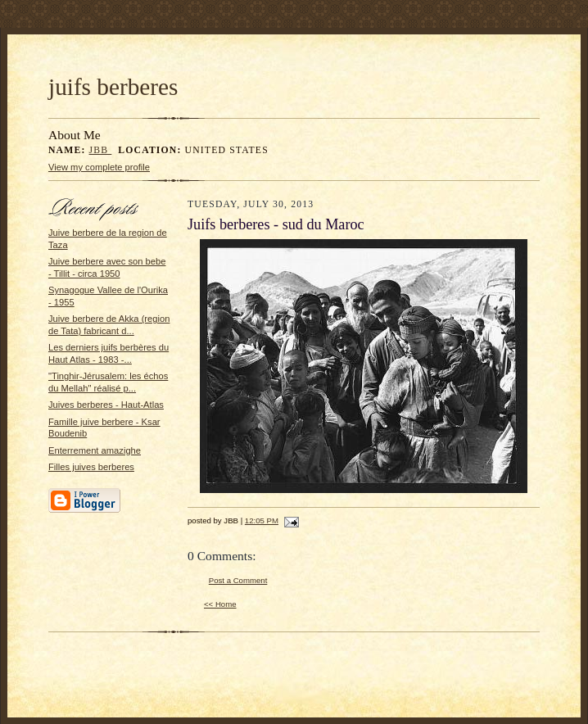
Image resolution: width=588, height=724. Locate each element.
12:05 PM (262, 520)
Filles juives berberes (91, 467)
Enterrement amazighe (95, 450)
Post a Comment (238, 580)
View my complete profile (99, 167)
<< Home (220, 604)
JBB (101, 150)
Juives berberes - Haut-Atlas (106, 405)
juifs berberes (113, 87)
